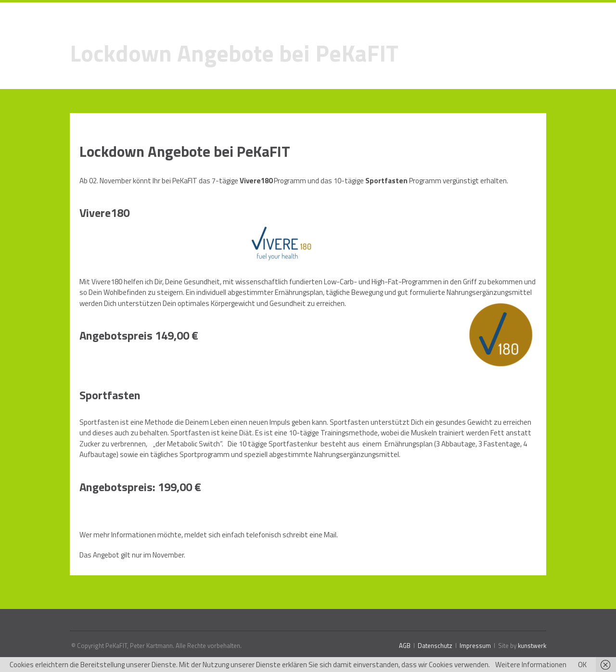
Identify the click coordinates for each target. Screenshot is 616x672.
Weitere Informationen (531, 665)
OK (582, 665)
